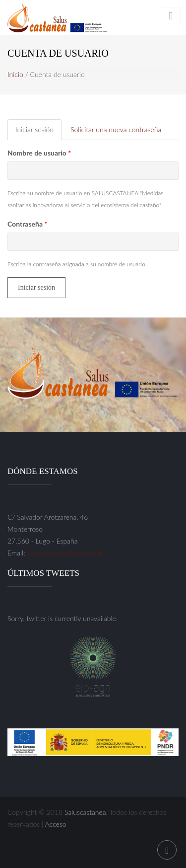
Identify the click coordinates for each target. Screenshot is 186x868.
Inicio (15, 74)
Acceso (56, 824)
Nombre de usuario (39, 153)
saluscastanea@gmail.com (65, 553)
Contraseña (27, 224)
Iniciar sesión (38, 132)
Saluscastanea (85, 812)
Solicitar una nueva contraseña (116, 129)
